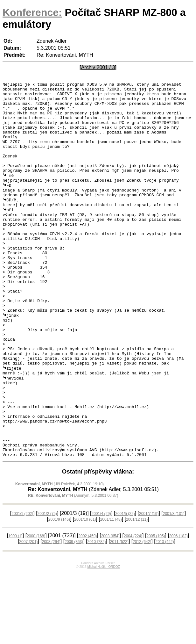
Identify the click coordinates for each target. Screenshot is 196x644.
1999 (15, 608)
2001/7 (149, 586)
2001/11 (111, 592)
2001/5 (125, 586)
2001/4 (101, 586)
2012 (142, 614)
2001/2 (47, 586)
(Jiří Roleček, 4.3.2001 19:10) (59, 556)
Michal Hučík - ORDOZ (103, 639)
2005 (156, 608)
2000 (36, 608)
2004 (133, 608)
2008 (51, 614)
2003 (110, 608)
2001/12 (137, 592)
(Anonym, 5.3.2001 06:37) (73, 568)
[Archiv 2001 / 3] (98, 67)
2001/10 (85, 592)
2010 (97, 614)
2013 (165, 614)
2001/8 (174, 586)
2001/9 (59, 592)
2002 (87, 608)
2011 (119, 614)
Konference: (32, 12)
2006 (178, 608)
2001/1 (22, 586)
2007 (28, 614)
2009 (74, 614)
